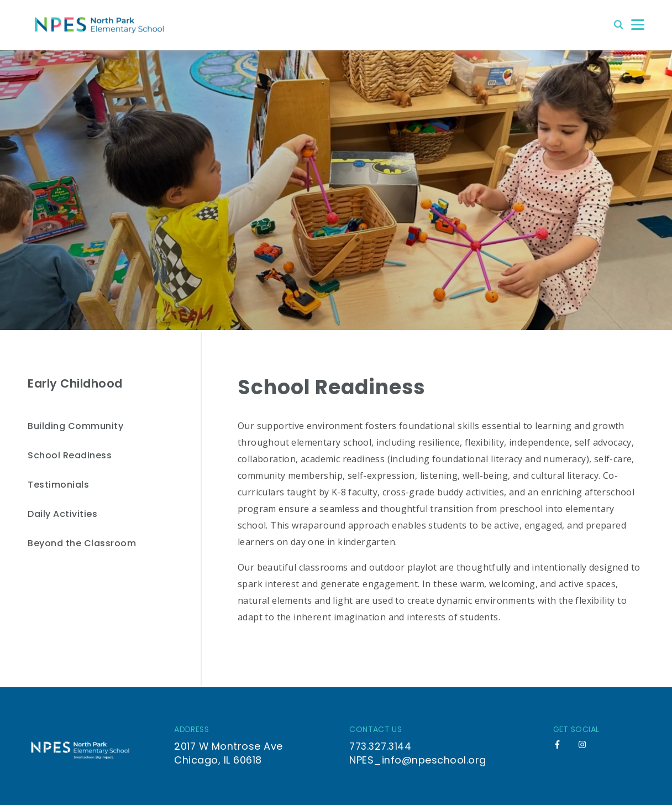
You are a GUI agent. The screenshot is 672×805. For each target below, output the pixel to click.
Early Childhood (75, 383)
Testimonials (58, 485)
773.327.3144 (380, 746)
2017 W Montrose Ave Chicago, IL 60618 (229, 753)
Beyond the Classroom (82, 544)
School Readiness (70, 456)
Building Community (75, 427)
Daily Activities (62, 514)
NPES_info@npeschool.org (418, 760)
